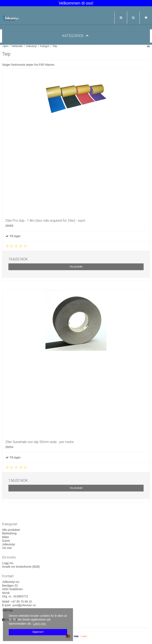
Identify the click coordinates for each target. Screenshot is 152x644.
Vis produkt (76, 267)
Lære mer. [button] (40, 624)
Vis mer (7, 548)
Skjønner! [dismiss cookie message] (38, 632)
